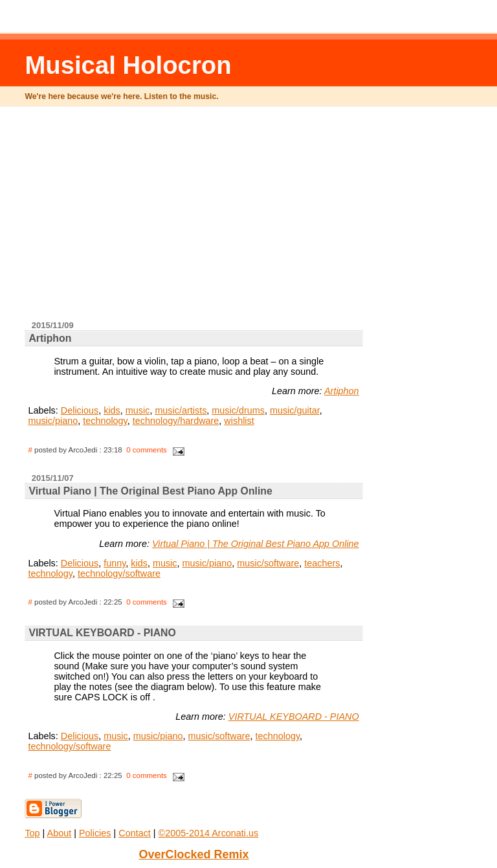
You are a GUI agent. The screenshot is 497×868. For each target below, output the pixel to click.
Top (32, 833)
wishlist (239, 421)
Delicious (80, 410)
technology (105, 421)
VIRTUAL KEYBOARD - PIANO (294, 717)
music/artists (181, 410)
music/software (268, 563)
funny (115, 563)
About (60, 833)
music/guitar (295, 410)
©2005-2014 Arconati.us (209, 833)
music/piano (53, 421)
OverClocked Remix (193, 854)
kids (112, 410)
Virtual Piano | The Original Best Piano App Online (256, 544)
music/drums (238, 410)
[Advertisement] (261, 219)
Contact (135, 833)
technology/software (119, 573)
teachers (322, 563)
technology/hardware (176, 421)
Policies (95, 833)
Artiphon (342, 391)
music (138, 410)
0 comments (147, 450)
